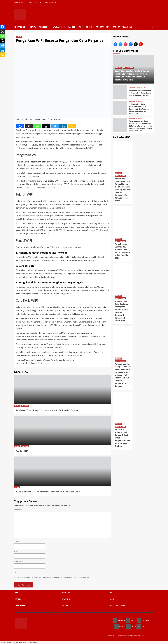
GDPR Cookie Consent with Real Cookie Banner (19, 642)
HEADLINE (118, 68)
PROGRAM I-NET (103, 27)
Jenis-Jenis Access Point (29, 363)
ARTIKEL (18, 599)
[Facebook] (20, 126)
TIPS (81, 27)
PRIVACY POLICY (50, 3)
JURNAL (19, 37)
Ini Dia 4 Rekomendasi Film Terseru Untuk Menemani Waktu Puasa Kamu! (48, 492)
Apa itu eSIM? (22, 451)
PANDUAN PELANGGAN (122, 27)
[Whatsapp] (37, 126)
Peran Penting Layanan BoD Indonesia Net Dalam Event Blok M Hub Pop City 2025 (140, 93)
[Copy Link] (72, 126)
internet (36, 176)
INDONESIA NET (24, 355)
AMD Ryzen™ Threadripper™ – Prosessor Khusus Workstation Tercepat (47, 410)
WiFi (85, 134)
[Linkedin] (63, 126)
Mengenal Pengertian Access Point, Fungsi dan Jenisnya (45, 360)
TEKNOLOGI (44, 27)
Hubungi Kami (112, 635)
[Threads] (46, 126)
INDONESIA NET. (128, 68)
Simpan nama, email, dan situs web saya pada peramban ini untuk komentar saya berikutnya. (52, 577)
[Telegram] (55, 126)
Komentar (19, 509)
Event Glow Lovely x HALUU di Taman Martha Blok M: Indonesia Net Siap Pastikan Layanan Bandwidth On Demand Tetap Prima (123, 190)
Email (17, 551)
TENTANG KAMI (35, 3)
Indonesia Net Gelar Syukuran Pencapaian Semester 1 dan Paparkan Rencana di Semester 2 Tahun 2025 (139, 109)
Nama (17, 541)
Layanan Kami (134, 635)
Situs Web (18, 561)
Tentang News (141, 635)
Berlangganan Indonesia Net (123, 635)
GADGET (72, 27)
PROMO (89, 27)
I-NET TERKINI (20, 27)
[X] (29, 126)
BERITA (33, 27)
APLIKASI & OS (59, 27)
